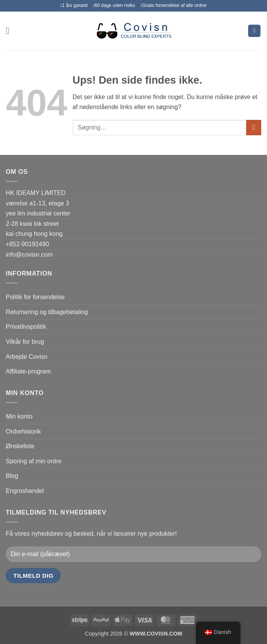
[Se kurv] (254, 31)
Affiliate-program (28, 371)
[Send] (254, 127)
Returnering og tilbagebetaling (47, 312)
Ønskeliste (20, 446)
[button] (10, 31)
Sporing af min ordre (34, 461)
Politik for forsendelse (35, 297)
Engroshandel (25, 491)
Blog (12, 476)
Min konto (19, 416)
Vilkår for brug (25, 342)
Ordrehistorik (23, 431)
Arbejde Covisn (27, 357)
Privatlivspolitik (26, 327)
